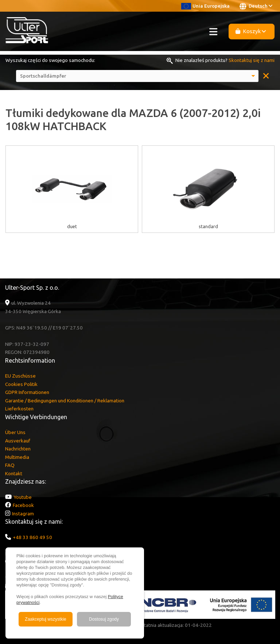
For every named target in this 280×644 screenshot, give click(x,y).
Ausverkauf (18, 441)
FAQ (10, 465)
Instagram (23, 514)
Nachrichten (18, 449)
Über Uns (15, 432)
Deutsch (256, 6)
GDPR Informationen (27, 392)
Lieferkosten (19, 409)
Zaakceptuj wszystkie (45, 619)
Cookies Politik (21, 384)
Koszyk (251, 31)
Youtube (23, 497)
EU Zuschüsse (20, 376)
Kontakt (14, 473)
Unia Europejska (205, 6)
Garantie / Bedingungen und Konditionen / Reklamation (65, 401)
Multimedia (17, 457)
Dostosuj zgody (104, 619)
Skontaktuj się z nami (252, 60)
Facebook (23, 505)
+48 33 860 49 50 (32, 537)
